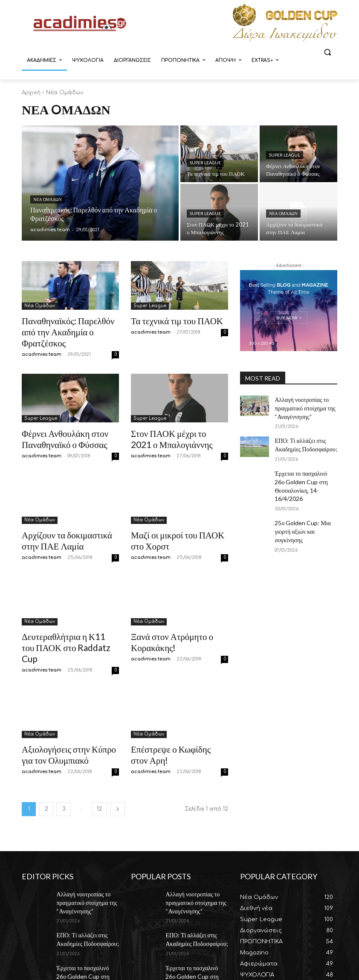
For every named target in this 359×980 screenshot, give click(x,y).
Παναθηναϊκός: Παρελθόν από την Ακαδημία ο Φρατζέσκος (65, 324)
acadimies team (42, 340)
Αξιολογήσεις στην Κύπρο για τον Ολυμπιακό (65, 717)
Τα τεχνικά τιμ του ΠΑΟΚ (168, 320)
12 (99, 770)
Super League (205, 163)
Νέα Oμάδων (48, 199)
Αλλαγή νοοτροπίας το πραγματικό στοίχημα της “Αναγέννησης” (300, 406)
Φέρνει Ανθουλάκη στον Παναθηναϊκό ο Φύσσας (57, 423)
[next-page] (118, 770)
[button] (327, 52)
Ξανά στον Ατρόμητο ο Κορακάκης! (164, 619)
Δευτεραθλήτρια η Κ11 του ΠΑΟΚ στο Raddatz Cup (61, 619)
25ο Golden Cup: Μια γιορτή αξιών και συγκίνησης (305, 507)
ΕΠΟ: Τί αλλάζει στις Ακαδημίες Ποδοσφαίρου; (301, 439)
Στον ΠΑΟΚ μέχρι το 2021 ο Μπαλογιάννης (173, 423)
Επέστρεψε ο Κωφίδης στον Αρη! (179, 712)
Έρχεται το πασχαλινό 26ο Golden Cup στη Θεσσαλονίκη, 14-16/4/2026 (306, 473)
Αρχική (31, 93)
